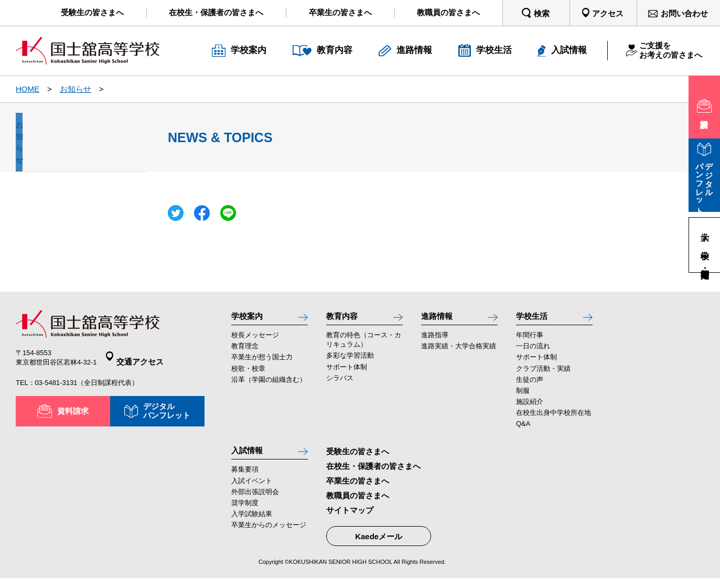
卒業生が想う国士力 (262, 363)
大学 (705, 227)
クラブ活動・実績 (543, 374)
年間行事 (530, 341)
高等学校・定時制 (705, 263)
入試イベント (252, 491)
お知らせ (76, 89)
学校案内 (250, 318)
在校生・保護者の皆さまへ (373, 471)
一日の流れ (533, 352)
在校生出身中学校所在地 (554, 418)
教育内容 (345, 318)
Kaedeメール (379, 542)
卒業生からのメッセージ (269, 535)
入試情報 (250, 458)
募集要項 (245, 480)
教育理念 (245, 352)
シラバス (340, 383)
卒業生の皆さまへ (358, 486)
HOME (28, 89)
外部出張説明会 (255, 502)
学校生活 (535, 318)
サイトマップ (350, 516)
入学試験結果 (252, 524)
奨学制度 (245, 513)
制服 (523, 396)
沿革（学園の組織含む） (269, 385)
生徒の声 (530, 385)
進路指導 (435, 341)
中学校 (705, 245)
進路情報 (440, 318)
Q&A (523, 429)
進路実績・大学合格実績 (459, 352)
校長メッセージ (255, 341)
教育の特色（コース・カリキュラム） (364, 345)
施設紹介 (530, 407)
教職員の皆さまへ (358, 501)
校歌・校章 (248, 374)
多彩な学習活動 (350, 361)
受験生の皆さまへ (358, 457)
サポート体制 (347, 372)
